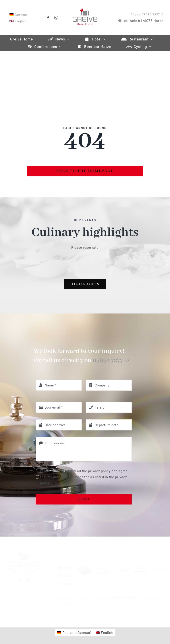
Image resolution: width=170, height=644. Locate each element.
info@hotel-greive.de (87, 603)
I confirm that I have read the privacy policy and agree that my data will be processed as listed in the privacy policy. (84, 477)
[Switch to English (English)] (104, 633)
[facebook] (48, 18)
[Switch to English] (18, 21)
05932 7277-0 (111, 360)
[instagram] (56, 18)
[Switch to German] (18, 15)
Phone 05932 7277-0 (147, 15)
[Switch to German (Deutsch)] (74, 633)
